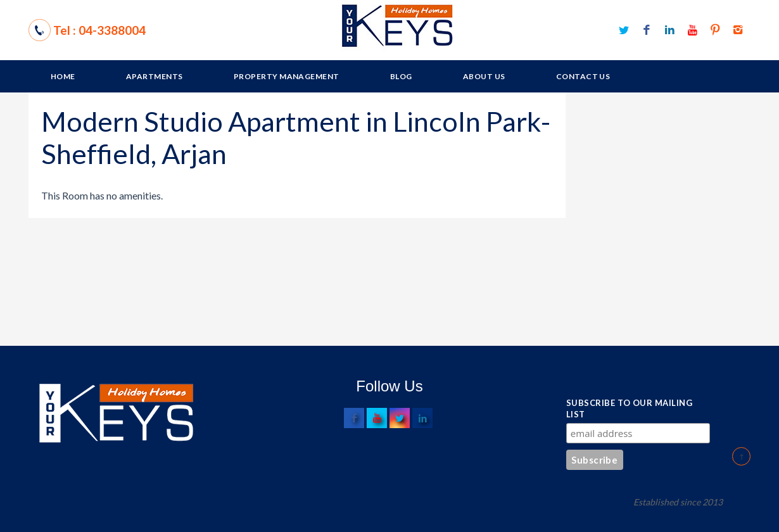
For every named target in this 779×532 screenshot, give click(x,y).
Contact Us (583, 76)
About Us (484, 76)
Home (63, 76)
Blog (401, 76)
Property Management (287, 76)
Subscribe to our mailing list (629, 408)
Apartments (155, 76)
